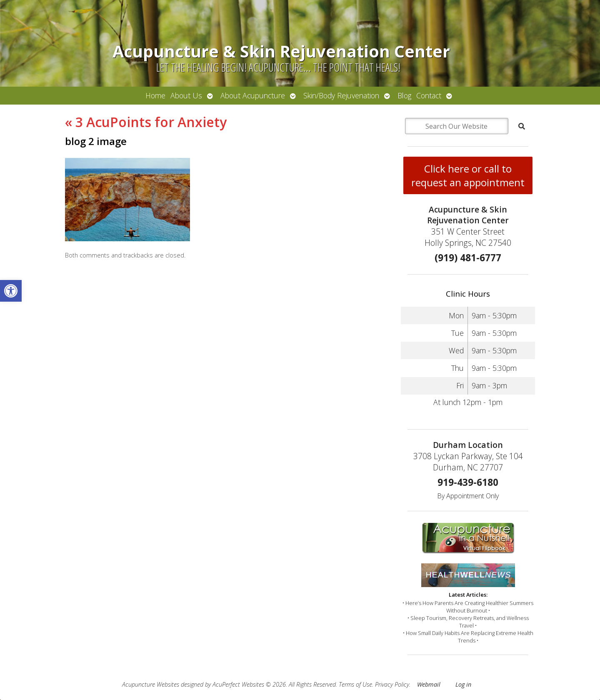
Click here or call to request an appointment (468, 175)
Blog (404, 95)
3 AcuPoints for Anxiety (146, 122)
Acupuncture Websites (151, 684)
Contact (429, 95)
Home (155, 95)
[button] (11, 291)
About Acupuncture (253, 95)
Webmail (429, 684)
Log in (463, 684)
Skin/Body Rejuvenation (341, 95)
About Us (186, 95)
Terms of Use (355, 684)
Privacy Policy (392, 684)
